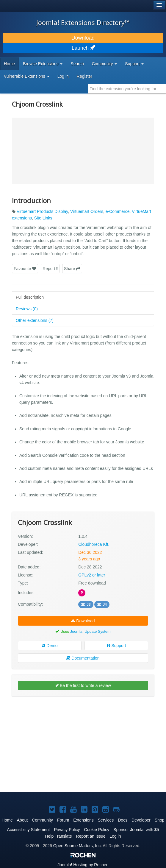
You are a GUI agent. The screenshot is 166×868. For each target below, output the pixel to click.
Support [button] (134, 64)
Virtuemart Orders (87, 211)
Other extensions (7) (35, 320)
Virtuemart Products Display (42, 211)
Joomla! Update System (90, 631)
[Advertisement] (57, 717)
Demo (50, 646)
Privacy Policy (67, 830)
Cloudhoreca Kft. (94, 544)
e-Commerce (118, 211)
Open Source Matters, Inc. (77, 846)
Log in (63, 76)
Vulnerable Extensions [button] (27, 76)
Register (84, 76)
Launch (83, 48)
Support (116, 646)
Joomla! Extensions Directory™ (83, 22)
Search (77, 64)
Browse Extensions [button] (43, 64)
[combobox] (127, 89)
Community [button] (105, 64)
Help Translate (58, 836)
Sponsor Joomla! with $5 (136, 830)
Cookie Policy (97, 830)
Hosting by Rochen (83, 865)
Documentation (83, 658)
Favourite (25, 269)
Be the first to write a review (83, 685)
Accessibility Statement (29, 830)
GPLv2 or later (92, 575)
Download (83, 38)
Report (50, 269)
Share (72, 269)
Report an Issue (91, 836)
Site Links (43, 218)
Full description (30, 297)
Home (9, 64)
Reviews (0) (27, 309)
